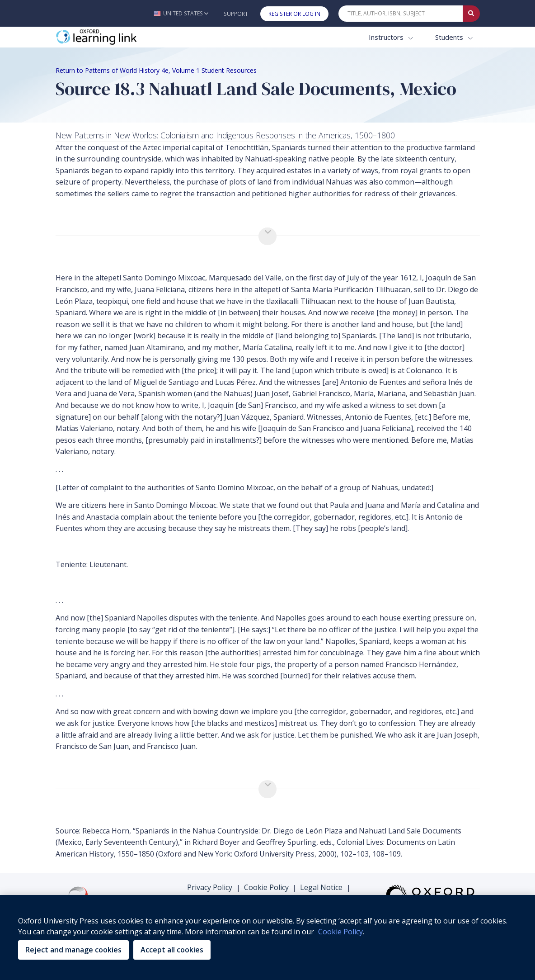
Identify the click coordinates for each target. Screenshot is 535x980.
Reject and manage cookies (73, 950)
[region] (267, 937)
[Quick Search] (401, 14)
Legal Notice (321, 887)
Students (450, 37)
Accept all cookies (172, 950)
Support (236, 14)
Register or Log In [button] (294, 14)
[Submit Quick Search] (471, 14)
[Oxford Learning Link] (123, 37)
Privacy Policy (210, 887)
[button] (181, 13)
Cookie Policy (266, 887)
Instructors (387, 37)
